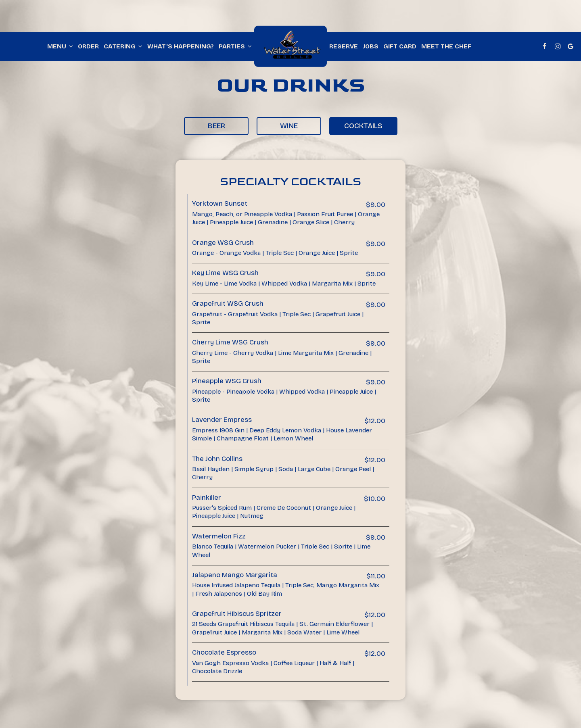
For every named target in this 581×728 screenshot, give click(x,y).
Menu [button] (60, 46)
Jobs (371, 46)
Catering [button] (123, 46)
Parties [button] (235, 46)
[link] (290, 46)
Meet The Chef (446, 46)
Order (88, 46)
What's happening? (181, 46)
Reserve (344, 46)
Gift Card (400, 46)
